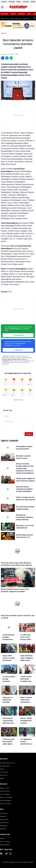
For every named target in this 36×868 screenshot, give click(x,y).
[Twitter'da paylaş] (7, 58)
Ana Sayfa (4, 14)
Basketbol (4, 826)
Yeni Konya (4, 772)
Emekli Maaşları (6, 800)
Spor (29, 14)
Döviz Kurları (5, 791)
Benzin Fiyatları (6, 804)
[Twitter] (7, 854)
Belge (2, 778)
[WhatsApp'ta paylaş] (11, 58)
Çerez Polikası (5, 842)
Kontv (2, 769)
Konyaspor (4, 813)
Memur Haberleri (6, 797)
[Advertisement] (18, 115)
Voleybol (3, 829)
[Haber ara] (34, 18)
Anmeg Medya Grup (7, 763)
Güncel (13, 14)
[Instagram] (10, 854)
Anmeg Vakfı (5, 766)
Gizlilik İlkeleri (5, 845)
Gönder (29, 434)
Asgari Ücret (5, 788)
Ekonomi (22, 14)
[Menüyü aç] (2, 7)
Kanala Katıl (18, 335)
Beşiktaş (3, 816)
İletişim (2, 838)
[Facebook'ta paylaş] (3, 58)
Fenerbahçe (4, 823)
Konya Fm (4, 775)
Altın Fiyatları (5, 794)
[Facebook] (1, 854)
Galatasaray (4, 819)
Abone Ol (18, 350)
